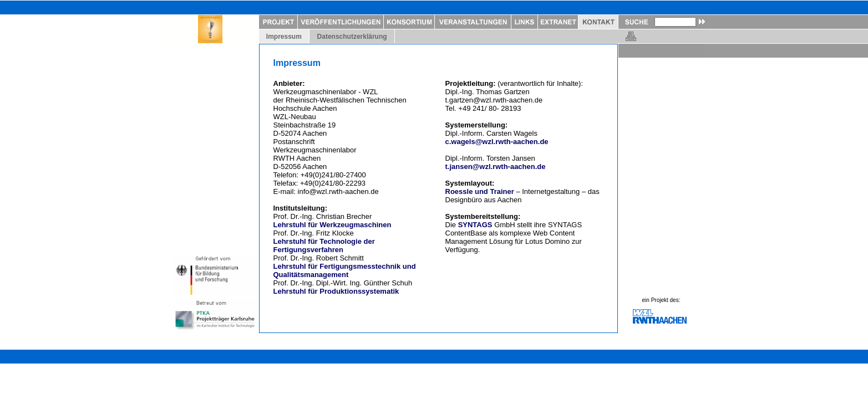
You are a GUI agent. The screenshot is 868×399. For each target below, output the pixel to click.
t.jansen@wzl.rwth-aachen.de (496, 167)
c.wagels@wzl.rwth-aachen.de (497, 142)
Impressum (284, 37)
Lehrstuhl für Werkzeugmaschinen (333, 225)
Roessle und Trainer (480, 191)
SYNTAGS (475, 225)
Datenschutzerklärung (352, 37)
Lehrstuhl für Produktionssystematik (336, 291)
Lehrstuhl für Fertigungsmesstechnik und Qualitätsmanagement (345, 270)
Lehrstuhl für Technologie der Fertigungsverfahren (324, 245)
